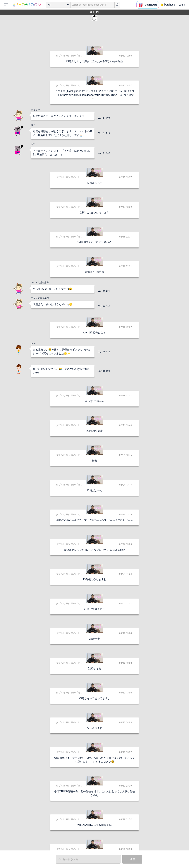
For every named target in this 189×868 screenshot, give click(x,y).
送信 (132, 859)
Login (182, 5)
